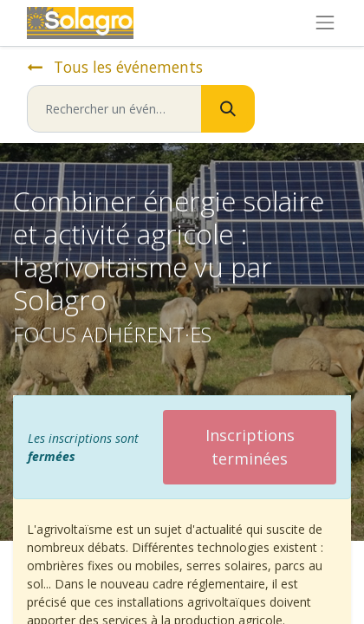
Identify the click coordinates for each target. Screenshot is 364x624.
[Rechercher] (228, 109)
